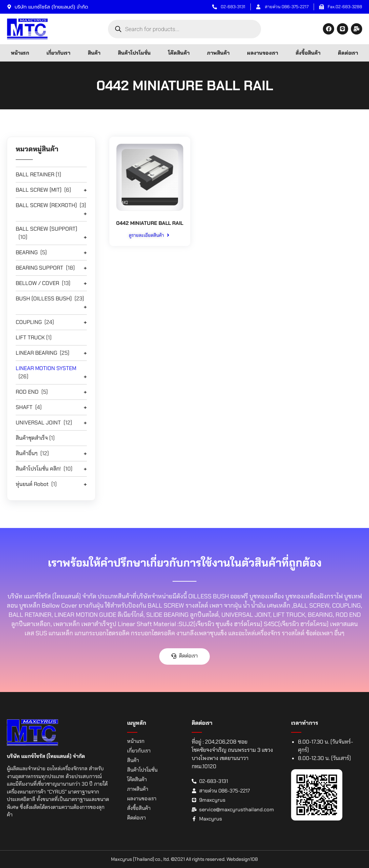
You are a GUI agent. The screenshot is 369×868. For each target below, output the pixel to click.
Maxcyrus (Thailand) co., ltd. (140, 859)
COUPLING (29, 322)
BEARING (27, 252)
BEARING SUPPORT (39, 268)
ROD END (27, 392)
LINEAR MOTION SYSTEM (46, 368)
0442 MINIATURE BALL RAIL (150, 227)
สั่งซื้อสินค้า (308, 53)
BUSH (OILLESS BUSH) (44, 299)
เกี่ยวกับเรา (58, 53)
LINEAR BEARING (36, 353)
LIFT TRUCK (30, 337)
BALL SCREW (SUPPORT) (46, 229)
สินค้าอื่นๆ (27, 453)
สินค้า (94, 53)
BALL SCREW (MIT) (39, 190)
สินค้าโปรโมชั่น (134, 53)
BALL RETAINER (35, 174)
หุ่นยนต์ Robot (32, 484)
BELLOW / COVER (37, 283)
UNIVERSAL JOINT (38, 423)
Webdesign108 (242, 859)
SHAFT (24, 407)
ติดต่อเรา (348, 53)
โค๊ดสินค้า (179, 53)
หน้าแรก (20, 53)
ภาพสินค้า (218, 53)
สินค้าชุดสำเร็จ (32, 438)
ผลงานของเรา (263, 53)
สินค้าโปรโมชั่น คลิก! (38, 469)
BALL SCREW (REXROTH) (46, 205)
